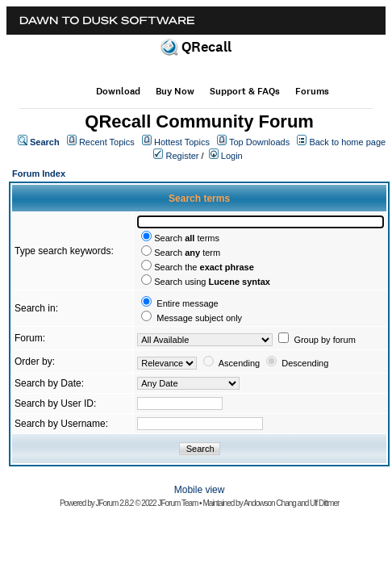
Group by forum (324, 340)
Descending (305, 363)
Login (232, 156)
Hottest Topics (182, 142)
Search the (204, 267)
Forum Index (39, 173)
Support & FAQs (245, 91)
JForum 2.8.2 (115, 503)
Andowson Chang (270, 503)
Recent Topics (107, 142)
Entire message (187, 303)
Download (118, 91)
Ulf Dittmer (324, 503)
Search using (212, 282)
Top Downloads (259, 142)
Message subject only (199, 318)
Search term (187, 253)
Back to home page (347, 142)
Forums (312, 91)
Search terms (187, 238)
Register (183, 156)
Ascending (239, 363)
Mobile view (200, 490)
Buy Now (175, 91)
